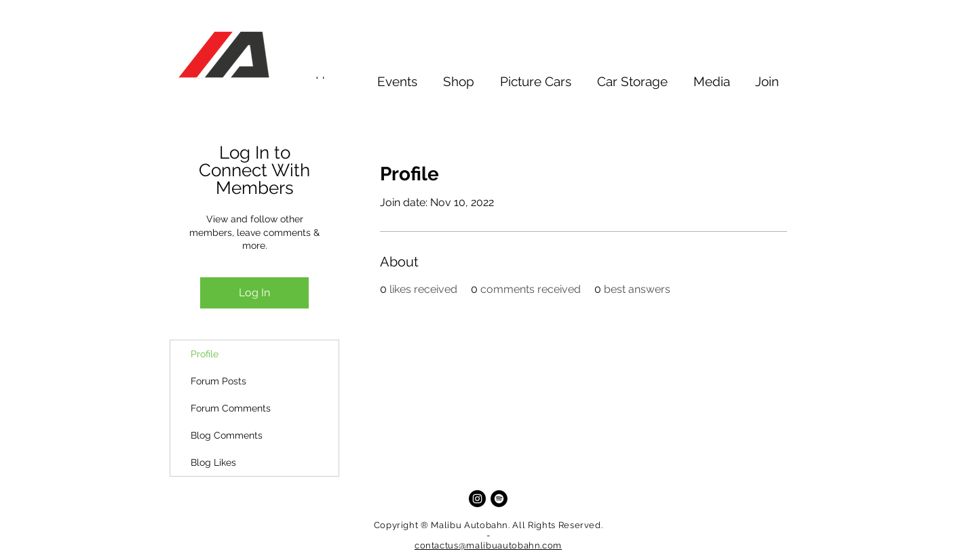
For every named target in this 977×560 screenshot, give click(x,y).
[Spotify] (499, 499)
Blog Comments (227, 435)
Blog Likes (213, 462)
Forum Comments (231, 408)
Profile (205, 354)
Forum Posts (218, 381)
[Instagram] (477, 499)
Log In (254, 293)
